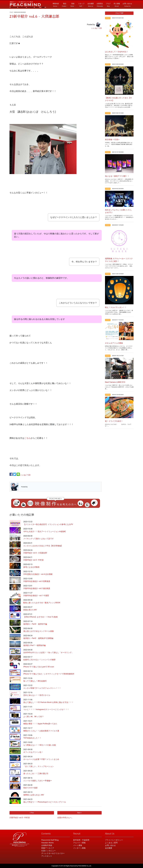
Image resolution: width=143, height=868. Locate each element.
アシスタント (47, 856)
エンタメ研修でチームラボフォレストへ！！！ (42, 688)
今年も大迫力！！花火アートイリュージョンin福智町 (45, 531)
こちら (28, 438)
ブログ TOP (119, 13)
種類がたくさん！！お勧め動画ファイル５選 (41, 731)
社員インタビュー (48, 851)
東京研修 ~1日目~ (112, 140)
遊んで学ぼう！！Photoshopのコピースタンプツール (45, 802)
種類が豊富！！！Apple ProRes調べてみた (40, 724)
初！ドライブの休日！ (114, 421)
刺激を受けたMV (30, 610)
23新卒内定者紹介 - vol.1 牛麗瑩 (36, 596)
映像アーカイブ (48, 848)
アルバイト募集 (79, 843)
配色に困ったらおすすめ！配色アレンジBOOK (42, 603)
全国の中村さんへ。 (65, 818)
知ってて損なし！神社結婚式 (35, 681)
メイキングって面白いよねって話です (39, 539)
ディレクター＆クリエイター (53, 853)
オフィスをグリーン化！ (33, 752)
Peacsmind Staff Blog (50, 840)
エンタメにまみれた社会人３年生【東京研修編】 (43, 546)
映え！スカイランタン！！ (116, 307)
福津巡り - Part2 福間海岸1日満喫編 (38, 638)
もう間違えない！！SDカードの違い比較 (40, 745)
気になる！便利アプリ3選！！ (117, 176)
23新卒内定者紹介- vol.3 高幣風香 (37, 581)
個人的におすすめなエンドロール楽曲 (39, 631)
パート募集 (78, 845)
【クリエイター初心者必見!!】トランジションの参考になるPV (48, 524)
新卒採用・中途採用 (81, 840)
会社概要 (109, 848)
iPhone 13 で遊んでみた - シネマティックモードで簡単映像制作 (49, 674)
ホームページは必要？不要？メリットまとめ (41, 759)
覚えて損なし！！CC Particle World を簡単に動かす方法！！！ (48, 702)
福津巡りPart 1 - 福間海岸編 (34, 645)
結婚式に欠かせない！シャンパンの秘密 (39, 660)
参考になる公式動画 (31, 567)
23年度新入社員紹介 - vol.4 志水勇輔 (38, 574)
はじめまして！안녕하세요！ (117, 52)
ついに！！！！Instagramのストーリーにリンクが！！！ (46, 709)
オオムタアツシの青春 (114, 343)
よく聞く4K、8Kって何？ (34, 717)
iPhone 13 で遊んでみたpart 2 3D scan (39, 667)
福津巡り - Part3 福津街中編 (35, 624)
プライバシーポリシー (114, 840)
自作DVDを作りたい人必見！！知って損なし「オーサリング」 (48, 653)
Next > (79, 813)
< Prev (32, 813)
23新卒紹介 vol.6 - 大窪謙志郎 (35, 553)
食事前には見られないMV (34, 795)
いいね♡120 (97, 28)
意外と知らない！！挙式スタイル (37, 695)
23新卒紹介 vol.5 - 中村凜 (33, 560)
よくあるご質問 (111, 843)
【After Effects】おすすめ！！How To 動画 (40, 617)
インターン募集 (79, 848)
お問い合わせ (110, 845)
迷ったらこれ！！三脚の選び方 (36, 774)
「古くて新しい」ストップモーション (39, 766)
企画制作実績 (47, 845)
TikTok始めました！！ (32, 738)
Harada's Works (47, 843)
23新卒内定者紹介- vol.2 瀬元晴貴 (37, 588)
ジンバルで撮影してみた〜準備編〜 (38, 781)
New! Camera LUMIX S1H (115, 382)
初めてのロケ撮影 (30, 788)
